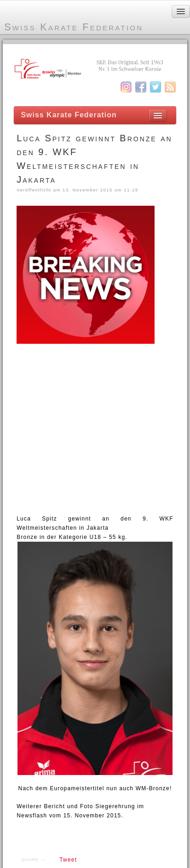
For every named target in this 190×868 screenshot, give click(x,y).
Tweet (68, 860)
